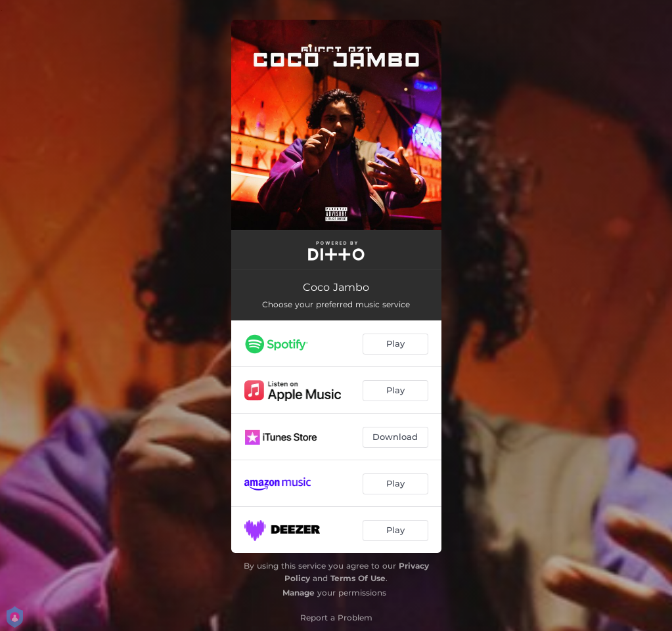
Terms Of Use (358, 578)
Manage (299, 593)
